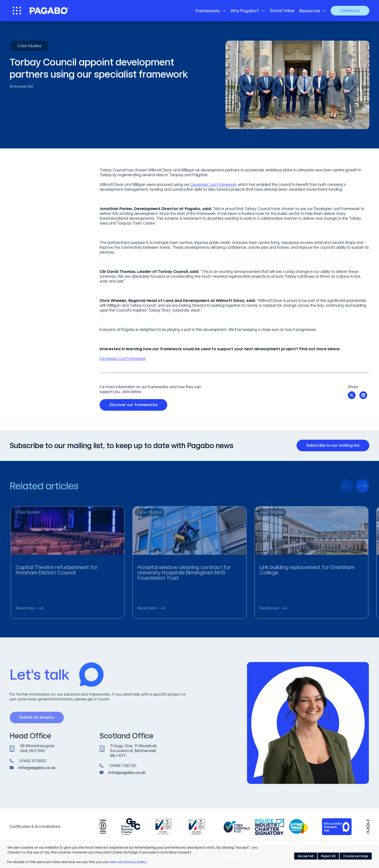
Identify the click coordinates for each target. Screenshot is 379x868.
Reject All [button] (328, 856)
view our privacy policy (128, 862)
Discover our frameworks (135, 405)
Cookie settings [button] (356, 856)
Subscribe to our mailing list (335, 445)
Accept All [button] (306, 856)
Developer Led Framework (214, 185)
